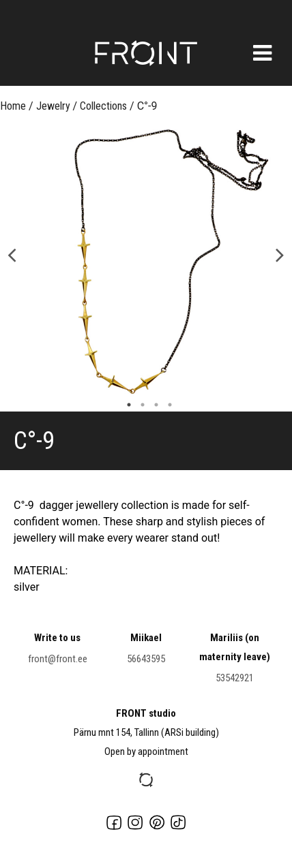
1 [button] (126, 405)
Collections (103, 106)
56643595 (146, 659)
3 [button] (153, 405)
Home (13, 106)
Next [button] (280, 254)
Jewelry (53, 106)
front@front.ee (58, 659)
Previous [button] (12, 254)
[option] (146, 266)
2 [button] (139, 405)
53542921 (235, 678)
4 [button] (166, 405)
